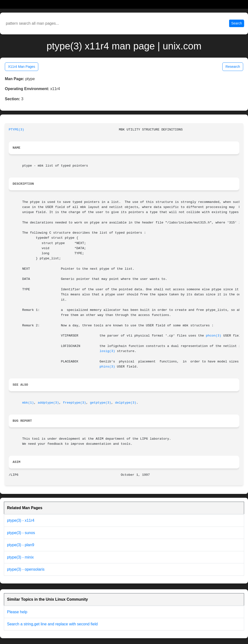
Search (237, 23)
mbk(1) (28, 403)
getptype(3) (101, 403)
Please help (17, 612)
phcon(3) (214, 336)
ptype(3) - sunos (21, 533)
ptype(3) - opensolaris (26, 569)
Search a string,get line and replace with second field (52, 624)
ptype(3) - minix (20, 557)
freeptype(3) (74, 403)
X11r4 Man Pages (22, 67)
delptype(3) (126, 403)
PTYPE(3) (16, 130)
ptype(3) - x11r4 (21, 520)
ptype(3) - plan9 (21, 545)
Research (233, 67)
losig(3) (107, 351)
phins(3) (107, 367)
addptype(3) (48, 403)
